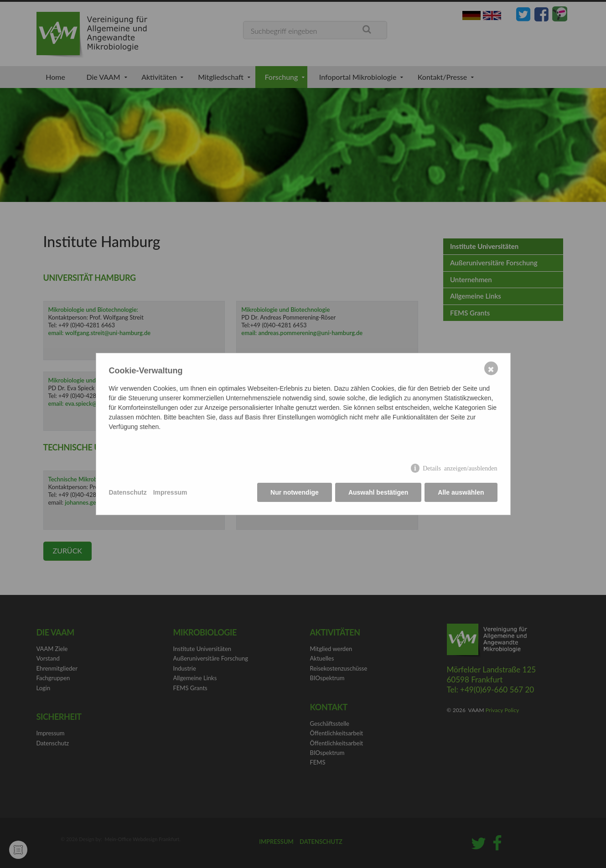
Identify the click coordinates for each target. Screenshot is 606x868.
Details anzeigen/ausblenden (460, 468)
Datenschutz (128, 492)
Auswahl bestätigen (378, 492)
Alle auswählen (461, 492)
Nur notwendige (295, 492)
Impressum (170, 492)
